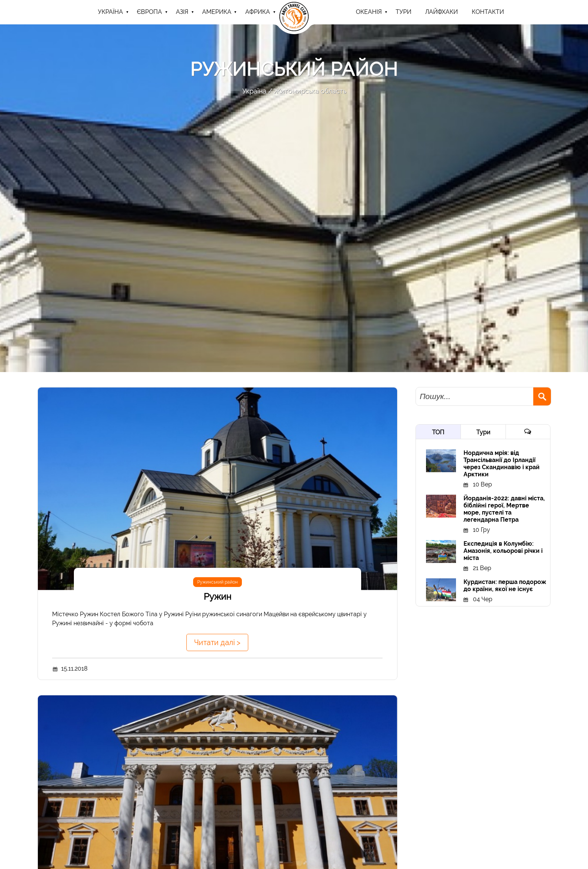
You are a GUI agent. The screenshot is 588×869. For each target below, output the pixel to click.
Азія (182, 12)
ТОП (438, 432)
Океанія (369, 12)
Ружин (217, 597)
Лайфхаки (442, 12)
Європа (149, 12)
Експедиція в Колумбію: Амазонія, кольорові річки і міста (503, 551)
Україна (110, 12)
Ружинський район (217, 582)
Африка (258, 12)
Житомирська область (310, 91)
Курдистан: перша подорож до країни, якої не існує (505, 585)
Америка (217, 12)
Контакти (488, 12)
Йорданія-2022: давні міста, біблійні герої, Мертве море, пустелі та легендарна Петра (504, 509)
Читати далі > (217, 642)
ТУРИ (403, 12)
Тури (483, 432)
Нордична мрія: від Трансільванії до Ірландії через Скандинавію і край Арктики (502, 464)
